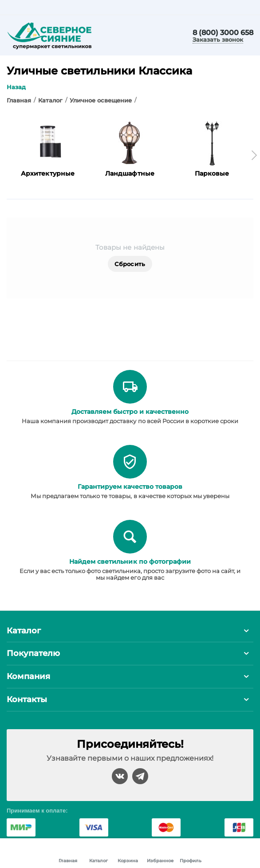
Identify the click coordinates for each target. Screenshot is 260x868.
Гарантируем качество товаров (130, 487)
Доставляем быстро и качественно (130, 412)
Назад (16, 87)
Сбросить (130, 264)
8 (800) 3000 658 (223, 33)
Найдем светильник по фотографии (130, 562)
